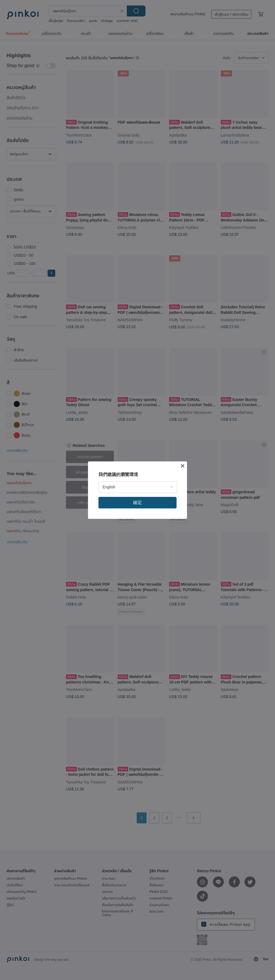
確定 (137, 503)
